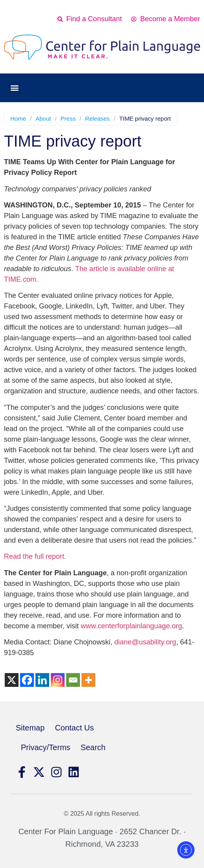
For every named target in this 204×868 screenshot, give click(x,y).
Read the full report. (35, 556)
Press (68, 118)
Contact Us (74, 728)
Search (93, 747)
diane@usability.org (145, 642)
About (43, 118)
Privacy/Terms (46, 747)
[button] (14, 88)
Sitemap (30, 728)
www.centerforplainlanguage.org (131, 626)
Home (18, 118)
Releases (97, 118)
